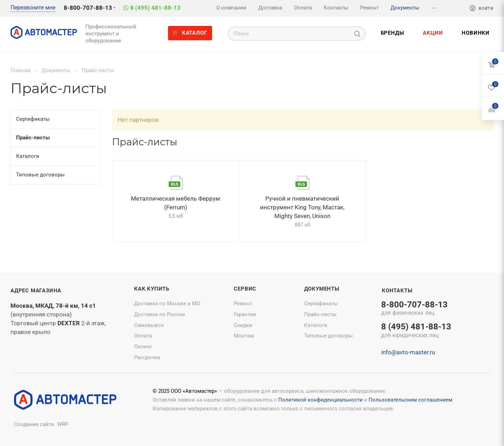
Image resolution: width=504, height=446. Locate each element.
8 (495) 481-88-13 (155, 8)
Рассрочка (147, 357)
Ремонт (243, 304)
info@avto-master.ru (408, 352)
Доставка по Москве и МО (167, 304)
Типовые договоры (328, 336)
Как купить (152, 289)
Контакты (397, 291)
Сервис (245, 289)
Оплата (143, 336)
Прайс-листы (320, 314)
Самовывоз (149, 325)
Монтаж (244, 336)
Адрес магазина (36, 291)
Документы (322, 289)
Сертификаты (321, 304)
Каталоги (316, 325)
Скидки (243, 325)
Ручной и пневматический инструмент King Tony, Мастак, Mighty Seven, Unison (302, 207)
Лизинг (143, 347)
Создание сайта (34, 424)
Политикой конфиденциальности (320, 400)
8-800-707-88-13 (88, 8)
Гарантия (245, 314)
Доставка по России (160, 314)
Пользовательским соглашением (410, 400)
